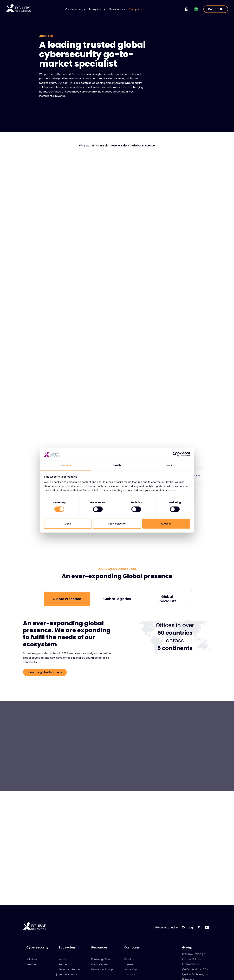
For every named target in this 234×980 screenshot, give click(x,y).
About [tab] (168, 465)
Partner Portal (65, 975)
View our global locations (45, 672)
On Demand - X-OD (194, 969)
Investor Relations (193, 959)
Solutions (32, 959)
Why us (84, 146)
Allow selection (117, 523)
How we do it (120, 146)
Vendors (64, 959)
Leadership (130, 969)
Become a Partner (70, 969)
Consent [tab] (66, 465)
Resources (117, 9)
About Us (129, 959)
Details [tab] (117, 465)
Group (187, 947)
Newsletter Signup (102, 969)
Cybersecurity (75, 9)
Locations (130, 975)
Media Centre (99, 964)
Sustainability (190, 964)
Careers (129, 964)
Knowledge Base (101, 959)
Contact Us (216, 9)
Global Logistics (117, 599)
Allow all (166, 523)
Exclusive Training (193, 954)
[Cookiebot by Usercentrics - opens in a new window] (175, 454)
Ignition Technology (194, 974)
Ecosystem (97, 9)
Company (136, 9)
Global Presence (144, 146)
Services (31, 964)
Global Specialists (167, 599)
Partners (64, 964)
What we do (100, 146)
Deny (68, 523)
